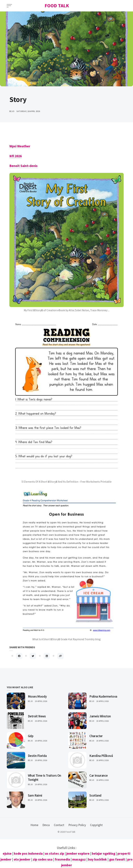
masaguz (79, 859)
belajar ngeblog (103, 853)
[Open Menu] (9, 6)
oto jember (22, 859)
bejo (12, 111)
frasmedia (62, 859)
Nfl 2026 (15, 156)
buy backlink (97, 859)
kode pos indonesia (28, 853)
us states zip (54, 853)
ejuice (7, 853)
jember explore (78, 853)
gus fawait (117, 859)
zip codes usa (43, 859)
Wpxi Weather (20, 146)
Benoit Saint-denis (23, 166)
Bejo (30, 701)
